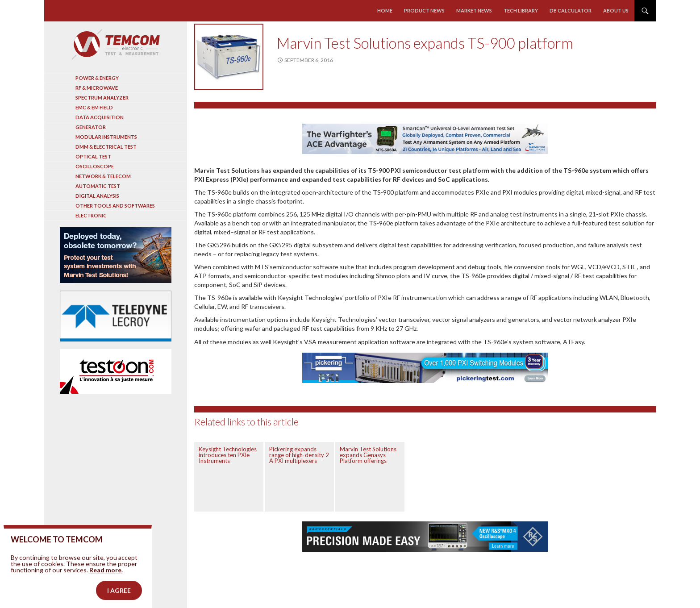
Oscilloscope (95, 166)
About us (616, 10)
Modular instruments (106, 137)
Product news (424, 10)
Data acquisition (100, 117)
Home (385, 10)
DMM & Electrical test (106, 147)
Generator (91, 127)
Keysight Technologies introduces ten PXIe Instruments (228, 455)
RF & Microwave (97, 88)
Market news (474, 10)
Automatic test (98, 186)
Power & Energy (97, 78)
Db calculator (571, 10)
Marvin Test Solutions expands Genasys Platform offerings (368, 455)
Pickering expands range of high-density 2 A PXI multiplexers (299, 455)
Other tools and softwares (115, 206)
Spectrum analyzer (102, 98)
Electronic (91, 215)
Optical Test (93, 156)
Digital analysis (97, 196)
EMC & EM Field (94, 107)
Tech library (521, 10)
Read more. (106, 586)
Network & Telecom (103, 176)
